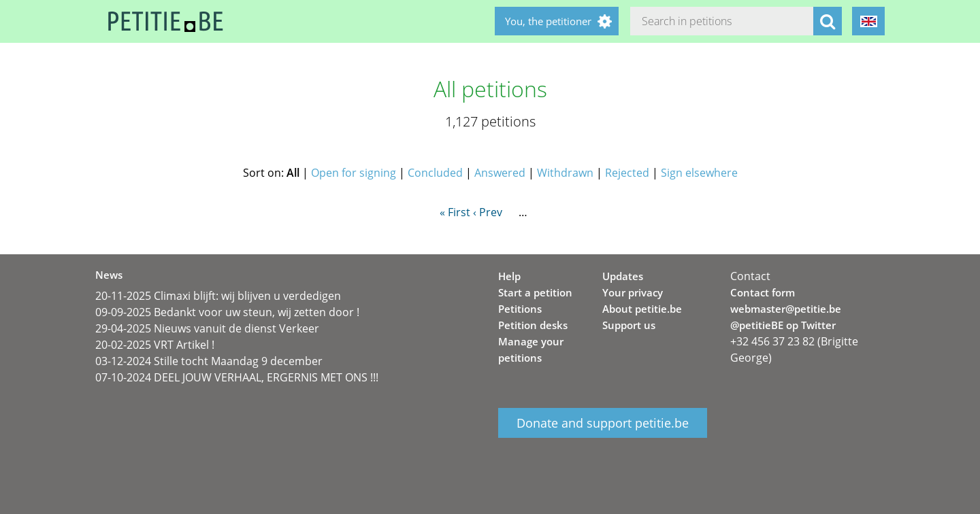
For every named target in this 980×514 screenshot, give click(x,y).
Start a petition (535, 292)
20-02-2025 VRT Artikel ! (155, 345)
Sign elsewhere (699, 173)
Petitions (520, 309)
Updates (623, 276)
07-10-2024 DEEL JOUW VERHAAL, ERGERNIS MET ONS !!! (237, 377)
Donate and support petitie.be (603, 423)
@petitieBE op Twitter (783, 325)
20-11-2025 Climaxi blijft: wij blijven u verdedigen (218, 296)
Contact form (763, 292)
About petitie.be (642, 309)
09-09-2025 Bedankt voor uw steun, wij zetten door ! (227, 312)
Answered (500, 173)
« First (455, 212)
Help (509, 276)
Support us (629, 325)
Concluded (435, 173)
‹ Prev (488, 212)
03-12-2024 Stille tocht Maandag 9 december (209, 361)
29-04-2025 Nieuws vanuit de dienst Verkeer (207, 328)
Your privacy (633, 292)
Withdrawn (565, 173)
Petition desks (533, 325)
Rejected (627, 173)
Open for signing (354, 173)
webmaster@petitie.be (786, 309)
